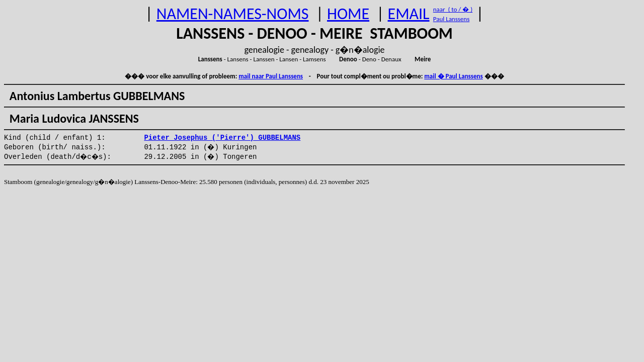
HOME (348, 14)
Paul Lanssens (452, 19)
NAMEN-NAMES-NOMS (233, 14)
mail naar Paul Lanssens (271, 76)
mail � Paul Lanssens (453, 76)
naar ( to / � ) (453, 9)
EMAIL (409, 14)
